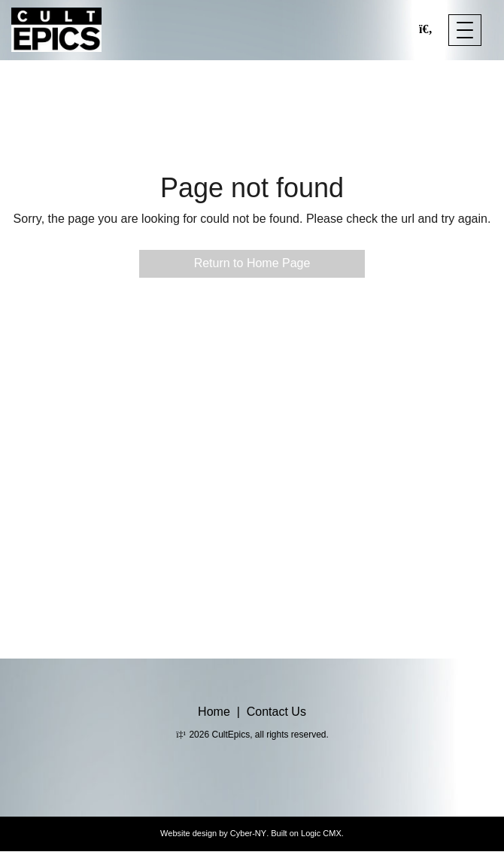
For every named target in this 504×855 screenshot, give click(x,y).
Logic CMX (321, 833)
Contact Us (276, 712)
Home (214, 712)
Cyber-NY (248, 833)
